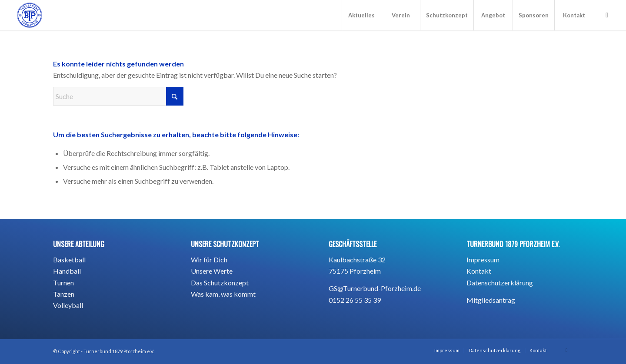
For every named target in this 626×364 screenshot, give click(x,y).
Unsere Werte (212, 271)
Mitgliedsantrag (491, 300)
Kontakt (479, 271)
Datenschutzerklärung (500, 283)
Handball (67, 271)
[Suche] (118, 96)
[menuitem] (361, 15)
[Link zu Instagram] (607, 15)
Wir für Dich (209, 260)
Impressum (483, 260)
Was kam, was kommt (223, 294)
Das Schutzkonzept (220, 283)
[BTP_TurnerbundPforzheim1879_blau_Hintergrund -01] (30, 15)
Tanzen (64, 294)
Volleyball (68, 305)
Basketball (69, 260)
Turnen (63, 283)
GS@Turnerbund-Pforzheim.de (375, 288)
